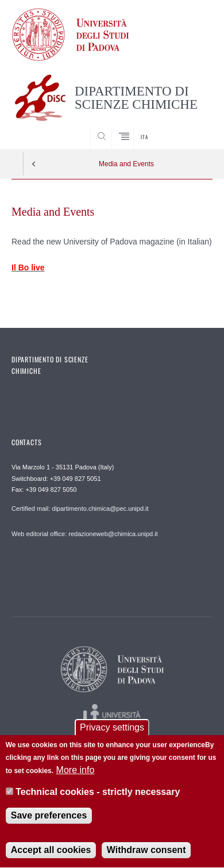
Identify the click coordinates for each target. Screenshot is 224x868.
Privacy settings (112, 729)
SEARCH (193, 127)
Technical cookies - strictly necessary (98, 793)
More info (76, 771)
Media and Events (126, 164)
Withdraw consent (146, 851)
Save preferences (49, 817)
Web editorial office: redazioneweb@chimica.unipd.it (85, 534)
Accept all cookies (51, 851)
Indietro (34, 164)
